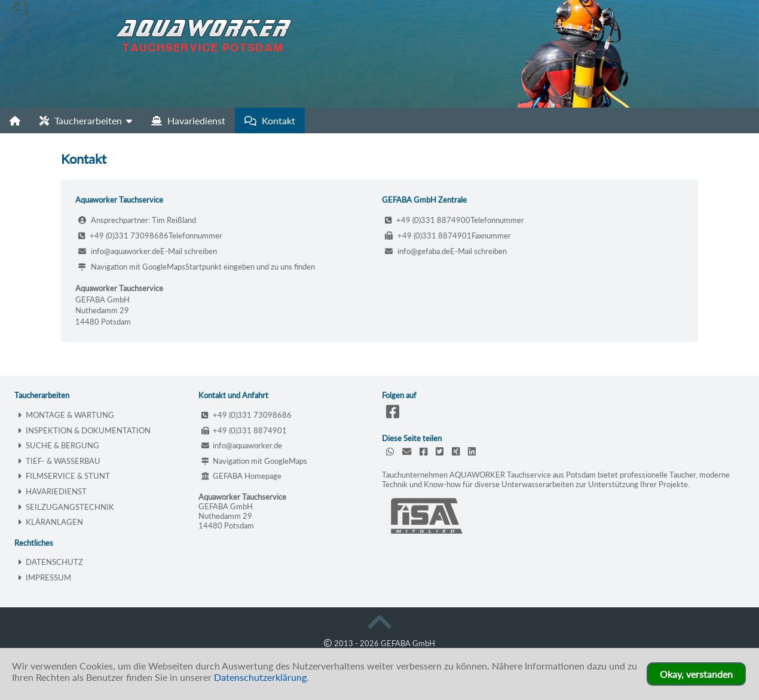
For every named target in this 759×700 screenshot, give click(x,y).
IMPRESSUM (44, 577)
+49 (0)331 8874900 (428, 220)
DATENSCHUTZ (50, 562)
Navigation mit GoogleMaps (132, 267)
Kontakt (270, 120)
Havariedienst (188, 120)
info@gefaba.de (417, 251)
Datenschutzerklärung (260, 677)
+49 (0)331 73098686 (123, 236)
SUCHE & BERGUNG (58, 445)
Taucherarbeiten (86, 120)
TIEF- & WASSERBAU (59, 461)
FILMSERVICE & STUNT (64, 476)
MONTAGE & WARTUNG (66, 415)
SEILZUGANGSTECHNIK (66, 507)
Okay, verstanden (696, 674)
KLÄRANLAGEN (50, 522)
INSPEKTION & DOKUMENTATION (84, 430)
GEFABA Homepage (241, 476)
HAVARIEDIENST (52, 491)
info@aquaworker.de (119, 251)
